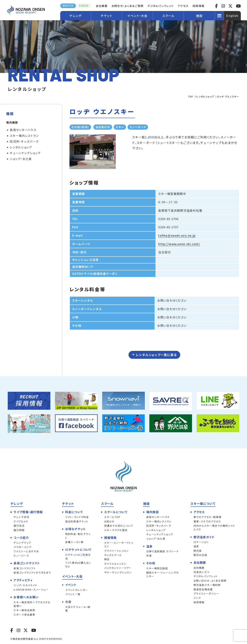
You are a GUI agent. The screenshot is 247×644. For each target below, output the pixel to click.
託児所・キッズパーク (24, 141)
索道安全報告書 (203, 589)
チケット (107, 16)
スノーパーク (21, 556)
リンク (197, 598)
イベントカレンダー (77, 590)
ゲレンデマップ (22, 543)
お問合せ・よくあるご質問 (127, 6)
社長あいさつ (202, 572)
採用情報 (198, 6)
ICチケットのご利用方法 (78, 557)
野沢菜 (198, 551)
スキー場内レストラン (24, 136)
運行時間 (19, 530)
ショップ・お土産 (21, 159)
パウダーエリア (22, 547)
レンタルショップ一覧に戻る (156, 355)
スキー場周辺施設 (157, 568)
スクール (168, 16)
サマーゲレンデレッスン (118, 572)
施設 (199, 16)
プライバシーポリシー (206, 594)
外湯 (149, 556)
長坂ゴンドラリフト (25, 568)
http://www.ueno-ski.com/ (179, 244)
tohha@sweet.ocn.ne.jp (177, 235)
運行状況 (19, 526)
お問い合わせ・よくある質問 (210, 581)
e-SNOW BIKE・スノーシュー (31, 589)
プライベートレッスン (117, 551)
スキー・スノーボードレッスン (119, 544)
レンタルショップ (205, 96)
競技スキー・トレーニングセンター (163, 574)
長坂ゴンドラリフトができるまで (32, 572)
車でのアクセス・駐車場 (208, 517)
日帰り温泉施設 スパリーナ (163, 551)
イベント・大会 (137, 16)
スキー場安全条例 (24, 610)
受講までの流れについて (119, 526)
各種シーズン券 (74, 542)
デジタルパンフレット (161, 6)
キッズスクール (113, 555)
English (232, 16)
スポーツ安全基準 (24, 615)
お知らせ (109, 521)
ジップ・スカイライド (25, 585)
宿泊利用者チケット (77, 521)
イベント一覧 (73, 594)
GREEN (84, 6)
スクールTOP (112, 517)
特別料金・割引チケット (78, 536)
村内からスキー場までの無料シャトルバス (214, 527)
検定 (107, 559)
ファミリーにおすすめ (26, 551)
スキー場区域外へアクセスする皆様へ (32, 604)
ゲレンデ (75, 16)
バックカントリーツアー (118, 568)
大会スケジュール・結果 (78, 609)
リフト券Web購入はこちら (78, 564)
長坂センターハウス (23, 130)
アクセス (183, 6)
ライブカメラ (21, 521)
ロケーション (201, 542)
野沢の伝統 (200, 555)
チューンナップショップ (25, 153)
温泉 (196, 546)
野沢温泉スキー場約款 (207, 585)
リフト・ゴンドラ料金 (77, 517)
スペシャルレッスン (115, 564)
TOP (191, 96)
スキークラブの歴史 (116, 530)
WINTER (68, 6)
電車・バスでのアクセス (207, 521)
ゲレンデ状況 (21, 517)
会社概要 (102, 6)
